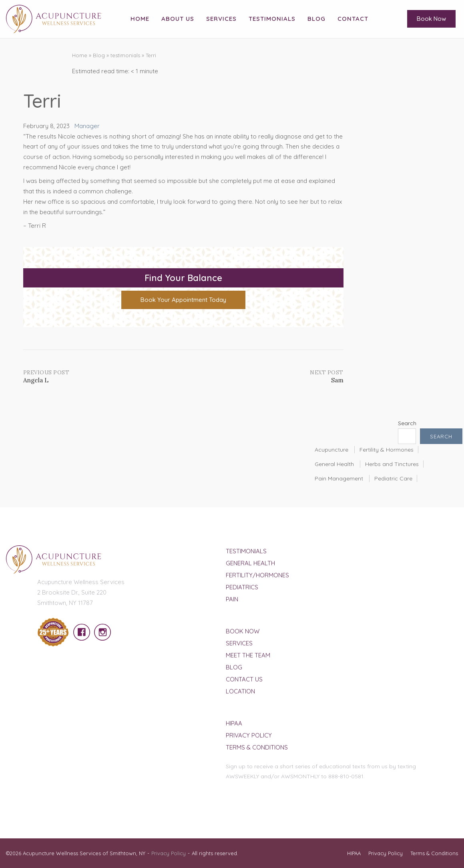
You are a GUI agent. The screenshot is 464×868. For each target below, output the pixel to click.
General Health (334, 464)
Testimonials (272, 19)
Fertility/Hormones (257, 575)
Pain (232, 599)
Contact (353, 19)
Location (240, 691)
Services (221, 19)
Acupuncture (331, 450)
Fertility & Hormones (387, 450)
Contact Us (244, 679)
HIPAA (234, 723)
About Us (178, 19)
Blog (316, 19)
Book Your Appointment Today (183, 300)
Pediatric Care (393, 478)
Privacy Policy (249, 735)
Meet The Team (248, 655)
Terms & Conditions (257, 747)
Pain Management (339, 478)
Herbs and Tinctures (392, 464)
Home (140, 19)
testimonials (125, 55)
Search (407, 423)
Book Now (431, 19)
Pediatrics (242, 587)
